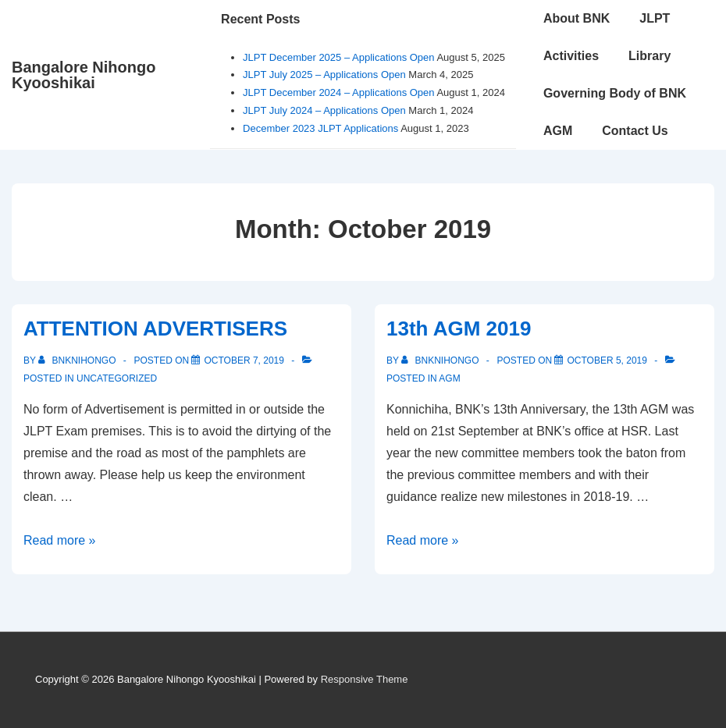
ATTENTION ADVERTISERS (155, 328)
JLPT (655, 18)
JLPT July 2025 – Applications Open (324, 75)
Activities (571, 56)
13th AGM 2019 (459, 328)
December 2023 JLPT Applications (320, 128)
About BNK (577, 18)
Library (649, 56)
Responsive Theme (365, 679)
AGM (558, 131)
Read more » (60, 540)
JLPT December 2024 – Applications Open (338, 92)
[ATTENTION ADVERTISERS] (244, 360)
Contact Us (635, 131)
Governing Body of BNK (615, 93)
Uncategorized (117, 378)
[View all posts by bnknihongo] (78, 360)
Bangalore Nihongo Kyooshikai (84, 75)
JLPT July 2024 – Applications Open (324, 110)
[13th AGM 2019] (607, 360)
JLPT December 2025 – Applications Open (338, 57)
